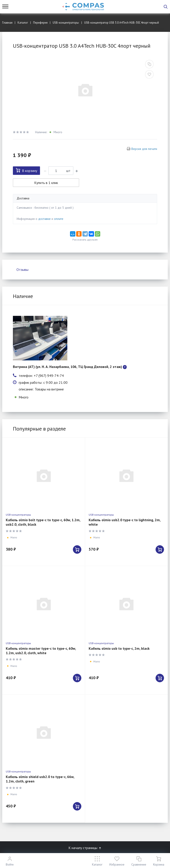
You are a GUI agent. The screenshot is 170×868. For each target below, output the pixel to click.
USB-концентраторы (18, 515)
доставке (44, 219)
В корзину (26, 170)
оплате (59, 219)
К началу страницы (85, 848)
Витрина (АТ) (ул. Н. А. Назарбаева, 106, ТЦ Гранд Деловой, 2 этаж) (67, 367)
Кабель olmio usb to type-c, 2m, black (119, 648)
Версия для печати (144, 149)
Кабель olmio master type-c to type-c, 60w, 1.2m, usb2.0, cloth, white (41, 651)
